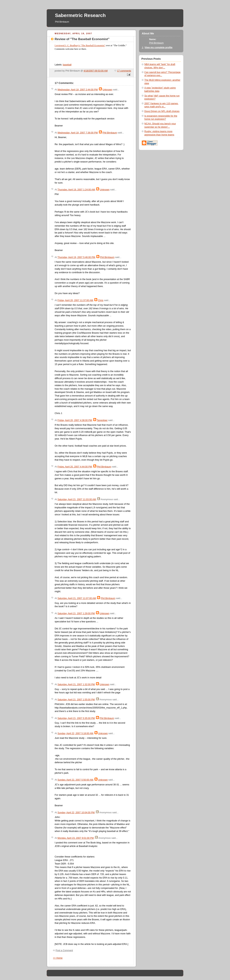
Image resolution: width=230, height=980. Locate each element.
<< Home (58, 958)
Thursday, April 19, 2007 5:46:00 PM (76, 257)
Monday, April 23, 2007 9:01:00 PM (75, 838)
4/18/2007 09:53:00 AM (96, 71)
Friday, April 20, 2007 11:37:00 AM (75, 300)
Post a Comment (64, 950)
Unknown (108, 90)
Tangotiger (102, 420)
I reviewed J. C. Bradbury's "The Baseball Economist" (80, 45)
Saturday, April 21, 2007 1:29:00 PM (76, 613)
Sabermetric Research (80, 15)
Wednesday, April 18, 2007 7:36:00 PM (78, 133)
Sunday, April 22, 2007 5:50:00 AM (75, 780)
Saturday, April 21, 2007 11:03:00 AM (77, 499)
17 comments (124, 71)
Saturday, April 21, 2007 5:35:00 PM (76, 718)
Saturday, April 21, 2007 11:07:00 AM (77, 598)
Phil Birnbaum (110, 133)
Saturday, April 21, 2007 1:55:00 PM (76, 700)
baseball (67, 65)
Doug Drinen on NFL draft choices (162, 111)
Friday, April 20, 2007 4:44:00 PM (75, 467)
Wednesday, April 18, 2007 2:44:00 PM (78, 90)
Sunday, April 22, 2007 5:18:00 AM (75, 733)
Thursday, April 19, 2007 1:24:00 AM (76, 190)
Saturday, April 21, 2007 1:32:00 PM (76, 684)
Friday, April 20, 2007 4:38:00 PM (75, 420)
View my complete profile (158, 48)
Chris (101, 300)
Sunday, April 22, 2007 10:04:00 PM (76, 813)
